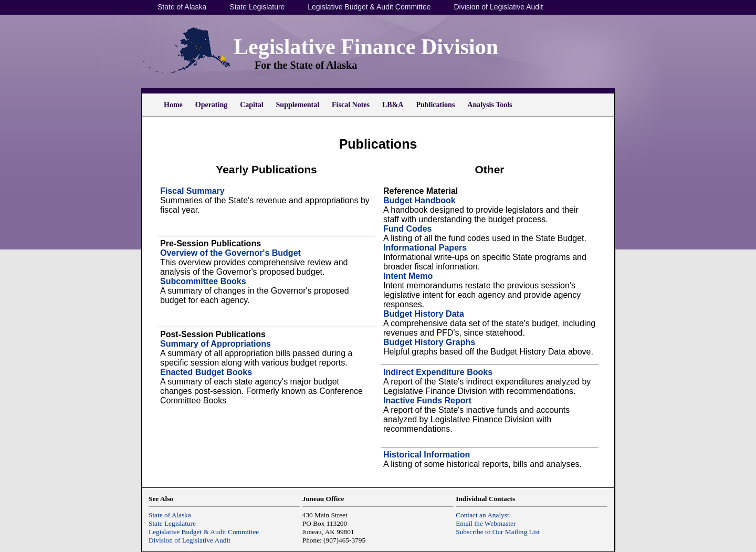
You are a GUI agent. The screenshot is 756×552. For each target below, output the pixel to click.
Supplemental (298, 105)
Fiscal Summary (192, 191)
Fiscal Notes (351, 105)
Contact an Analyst (482, 515)
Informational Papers (425, 248)
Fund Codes (407, 229)
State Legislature (257, 7)
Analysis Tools (490, 105)
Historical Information (427, 455)
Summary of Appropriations (216, 344)
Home (173, 105)
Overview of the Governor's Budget (230, 253)
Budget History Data (424, 314)
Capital (251, 105)
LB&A (393, 105)
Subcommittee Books (203, 281)
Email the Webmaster (486, 523)
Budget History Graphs (429, 342)
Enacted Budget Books (206, 372)
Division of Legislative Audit (498, 7)
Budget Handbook (419, 200)
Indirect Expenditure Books (438, 372)
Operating (211, 105)
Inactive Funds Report (427, 400)
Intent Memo (408, 276)
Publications (435, 105)
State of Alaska (182, 7)
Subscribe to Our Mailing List (498, 532)
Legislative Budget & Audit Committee (369, 7)
